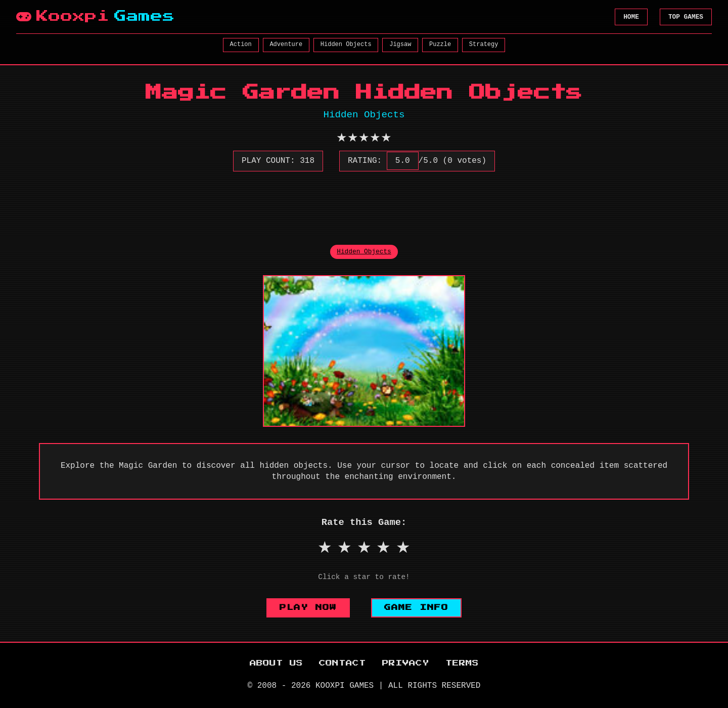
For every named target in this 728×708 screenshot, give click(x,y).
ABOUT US (276, 663)
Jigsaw (400, 45)
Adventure (286, 45)
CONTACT (343, 663)
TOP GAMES (686, 17)
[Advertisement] (364, 202)
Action (241, 45)
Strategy (484, 45)
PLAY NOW (308, 608)
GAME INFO (416, 608)
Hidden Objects (346, 45)
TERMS (462, 663)
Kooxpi (96, 17)
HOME (631, 17)
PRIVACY (406, 663)
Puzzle (440, 45)
